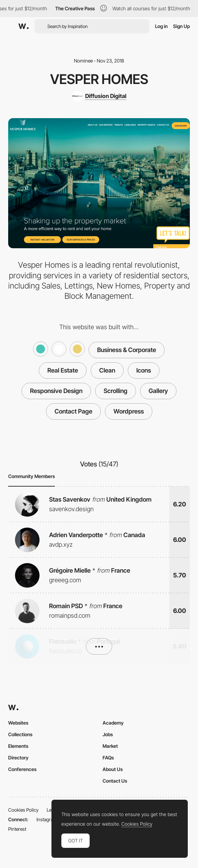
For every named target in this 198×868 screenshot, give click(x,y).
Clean (107, 370)
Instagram (47, 819)
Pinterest (17, 829)
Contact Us (115, 781)
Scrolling (116, 391)
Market (110, 746)
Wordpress (129, 411)
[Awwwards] (24, 26)
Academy (113, 723)
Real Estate (63, 370)
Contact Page (73, 411)
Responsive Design (56, 391)
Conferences (22, 769)
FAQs (108, 758)
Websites (18, 723)
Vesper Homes (99, 79)
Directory (18, 758)
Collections (20, 734)
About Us (113, 769)
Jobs (108, 734)
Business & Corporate (127, 350)
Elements (18, 746)
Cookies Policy (23, 810)
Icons (144, 370)
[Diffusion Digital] (99, 96)
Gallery (158, 391)
